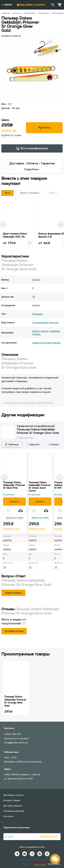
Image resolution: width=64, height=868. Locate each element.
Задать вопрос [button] (13, 593)
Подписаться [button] (48, 837)
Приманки (30, 13)
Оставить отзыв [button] (14, 631)
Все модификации (32, 148)
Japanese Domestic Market (46, 343)
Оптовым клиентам (14, 811)
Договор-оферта (13, 806)
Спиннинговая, (41, 323)
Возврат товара (12, 800)
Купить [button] (44, 128)
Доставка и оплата (13, 795)
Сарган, (45, 331)
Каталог (17, 13)
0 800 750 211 (13, 734)
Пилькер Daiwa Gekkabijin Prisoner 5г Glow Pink (14, 485)
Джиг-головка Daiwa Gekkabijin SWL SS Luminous (15, 237)
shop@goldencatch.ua (16, 743)
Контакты (8, 816)
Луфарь (36, 334)
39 (34, 297)
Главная (5, 13)
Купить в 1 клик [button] (11, 135)
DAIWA (36, 280)
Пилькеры (44, 13)
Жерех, (36, 331)
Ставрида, (55, 331)
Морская (54, 323)
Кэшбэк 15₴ (9, 131)
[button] (3, 225)
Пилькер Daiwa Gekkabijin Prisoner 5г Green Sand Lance (40, 486)
